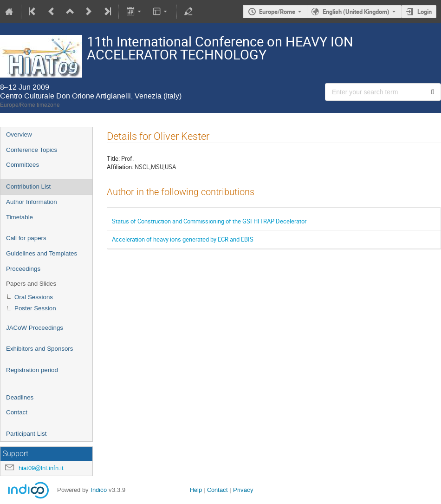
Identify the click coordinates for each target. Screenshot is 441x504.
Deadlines (20, 397)
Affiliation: (120, 167)
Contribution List (28, 187)
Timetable (19, 217)
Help (196, 490)
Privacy (243, 490)
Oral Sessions (34, 297)
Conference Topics (32, 150)
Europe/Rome (277, 12)
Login (425, 12)
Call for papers (26, 238)
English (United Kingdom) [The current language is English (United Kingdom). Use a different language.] (356, 12)
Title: (113, 158)
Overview (19, 134)
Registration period (32, 370)
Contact (17, 412)
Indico (99, 490)
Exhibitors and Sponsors (39, 349)
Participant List (26, 434)
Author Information (32, 202)
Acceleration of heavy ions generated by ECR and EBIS (183, 239)
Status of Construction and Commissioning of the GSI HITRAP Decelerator (209, 221)
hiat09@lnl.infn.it (41, 468)
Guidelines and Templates (42, 253)
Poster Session (35, 308)
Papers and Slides (31, 284)
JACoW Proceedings (35, 328)
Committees (23, 165)
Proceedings (23, 269)
